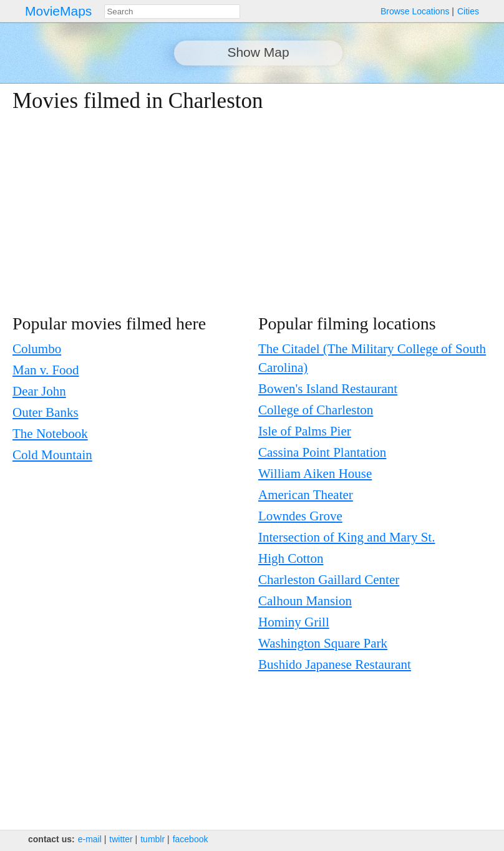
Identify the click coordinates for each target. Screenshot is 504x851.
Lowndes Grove (300, 516)
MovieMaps (58, 11)
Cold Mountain (52, 455)
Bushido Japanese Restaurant (335, 664)
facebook (191, 839)
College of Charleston (316, 410)
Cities (468, 11)
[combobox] (172, 12)
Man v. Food (46, 370)
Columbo (37, 349)
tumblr (153, 839)
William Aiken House (315, 474)
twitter (121, 839)
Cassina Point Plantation (322, 452)
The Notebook (50, 434)
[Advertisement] (240, 213)
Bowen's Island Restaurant (328, 389)
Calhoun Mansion (305, 601)
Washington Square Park (323, 643)
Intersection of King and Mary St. (346, 537)
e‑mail (90, 839)
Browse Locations (415, 11)
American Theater (306, 495)
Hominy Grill (294, 622)
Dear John (39, 391)
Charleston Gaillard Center (329, 580)
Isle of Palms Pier (305, 431)
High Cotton (291, 558)
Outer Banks (46, 412)
